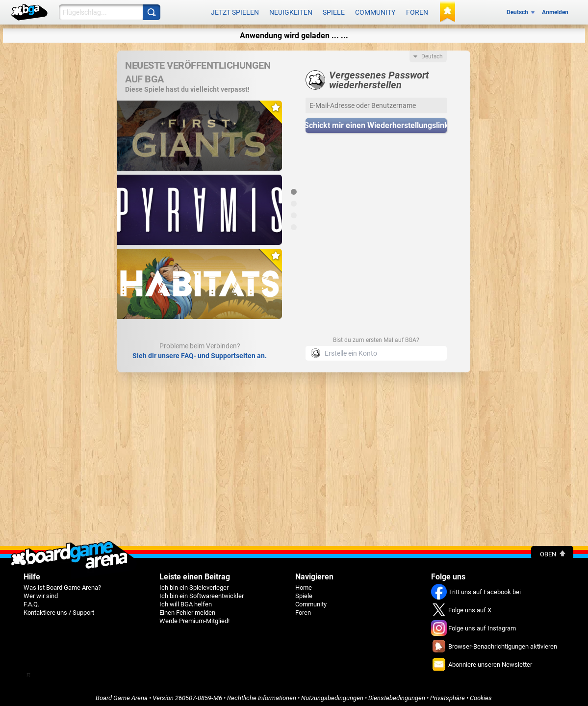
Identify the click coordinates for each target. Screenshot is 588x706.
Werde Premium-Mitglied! (194, 617)
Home (304, 584)
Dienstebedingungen (397, 694)
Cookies (481, 694)
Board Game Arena (122, 694)
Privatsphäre (447, 694)
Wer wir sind (41, 592)
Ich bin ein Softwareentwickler (202, 592)
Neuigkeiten (291, 11)
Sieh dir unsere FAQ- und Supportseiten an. (200, 352)
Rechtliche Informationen (262, 694)
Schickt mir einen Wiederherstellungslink (376, 122)
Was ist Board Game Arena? (62, 584)
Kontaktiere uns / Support (59, 609)
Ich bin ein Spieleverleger (194, 584)
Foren (417, 11)
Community (375, 11)
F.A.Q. (31, 601)
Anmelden (555, 11)
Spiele (334, 11)
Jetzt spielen (235, 11)
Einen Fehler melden (187, 609)
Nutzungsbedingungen (332, 694)
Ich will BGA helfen (186, 601)
